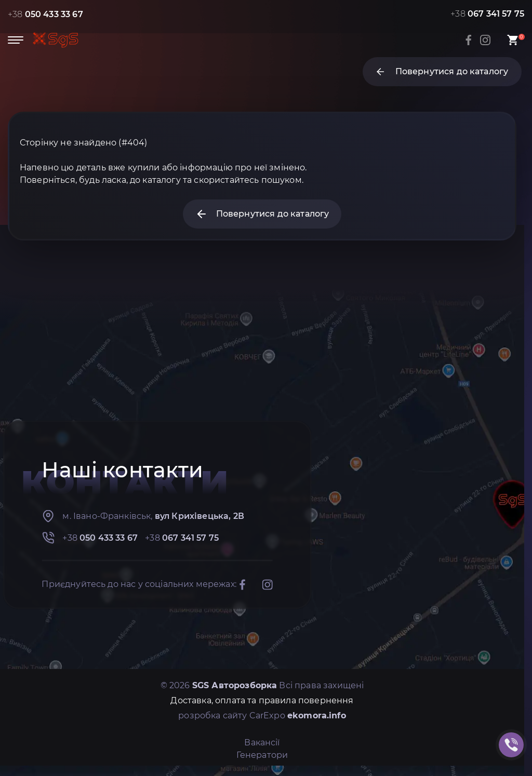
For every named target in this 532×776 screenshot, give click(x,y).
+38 (45, 14)
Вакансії (262, 742)
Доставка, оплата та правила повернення (262, 700)
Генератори (262, 755)
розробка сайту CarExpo (262, 715)
